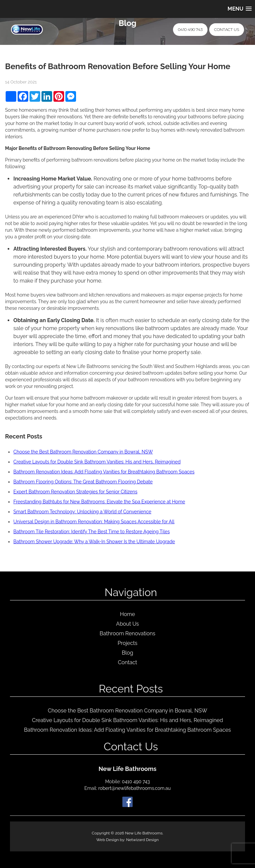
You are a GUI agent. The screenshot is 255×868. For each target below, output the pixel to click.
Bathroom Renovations (127, 633)
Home (127, 614)
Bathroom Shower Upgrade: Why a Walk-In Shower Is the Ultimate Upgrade (94, 542)
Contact (127, 662)
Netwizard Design (142, 840)
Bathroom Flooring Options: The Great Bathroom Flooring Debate (83, 482)
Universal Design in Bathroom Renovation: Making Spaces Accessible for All (94, 522)
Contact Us (227, 29)
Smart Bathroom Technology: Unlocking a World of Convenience (82, 512)
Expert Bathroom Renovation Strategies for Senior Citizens (75, 492)
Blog (127, 653)
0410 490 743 (190, 29)
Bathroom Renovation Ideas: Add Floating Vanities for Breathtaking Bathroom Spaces (104, 472)
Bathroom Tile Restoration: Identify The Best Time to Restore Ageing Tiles (91, 532)
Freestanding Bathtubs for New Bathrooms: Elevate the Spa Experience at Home (99, 502)
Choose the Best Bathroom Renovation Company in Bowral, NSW (83, 452)
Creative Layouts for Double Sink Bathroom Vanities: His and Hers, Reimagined (97, 462)
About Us (128, 624)
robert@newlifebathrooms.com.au (134, 788)
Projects (127, 643)
